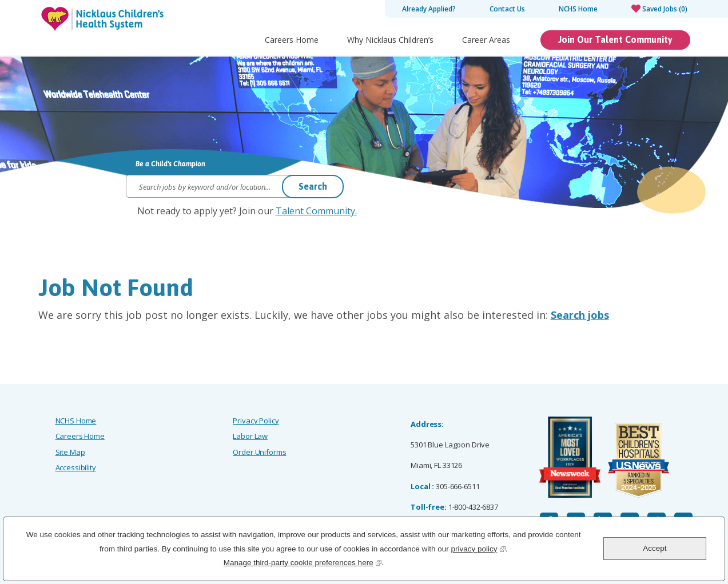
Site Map (70, 452)
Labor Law (250, 436)
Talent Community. (316, 211)
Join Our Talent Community (615, 39)
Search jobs (580, 315)
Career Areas (486, 40)
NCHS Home (578, 9)
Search (313, 186)
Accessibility (76, 467)
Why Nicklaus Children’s (390, 40)
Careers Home (292, 40)
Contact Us (507, 9)
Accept (655, 548)
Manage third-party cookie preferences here (303, 561)
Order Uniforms (259, 452)
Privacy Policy (256, 421)
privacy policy (478, 548)
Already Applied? (429, 9)
